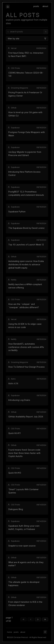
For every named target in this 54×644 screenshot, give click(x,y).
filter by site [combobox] (27, 39)
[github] (45, 632)
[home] (8, 7)
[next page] (38, 619)
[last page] (45, 619)
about (45, 6)
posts (36, 6)
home (10, 632)
